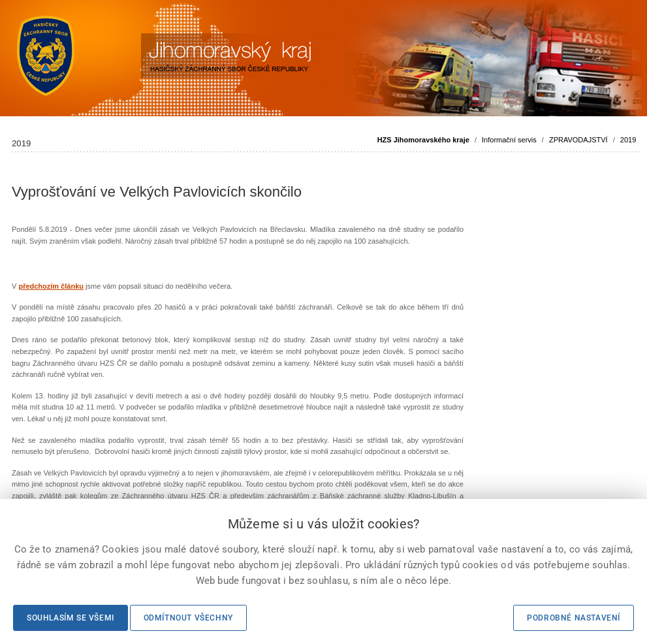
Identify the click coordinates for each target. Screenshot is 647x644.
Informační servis (509, 140)
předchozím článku (51, 286)
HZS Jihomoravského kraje (423, 140)
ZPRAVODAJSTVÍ (578, 140)
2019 (628, 140)
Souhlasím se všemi (71, 618)
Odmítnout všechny (188, 618)
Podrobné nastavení (574, 618)
